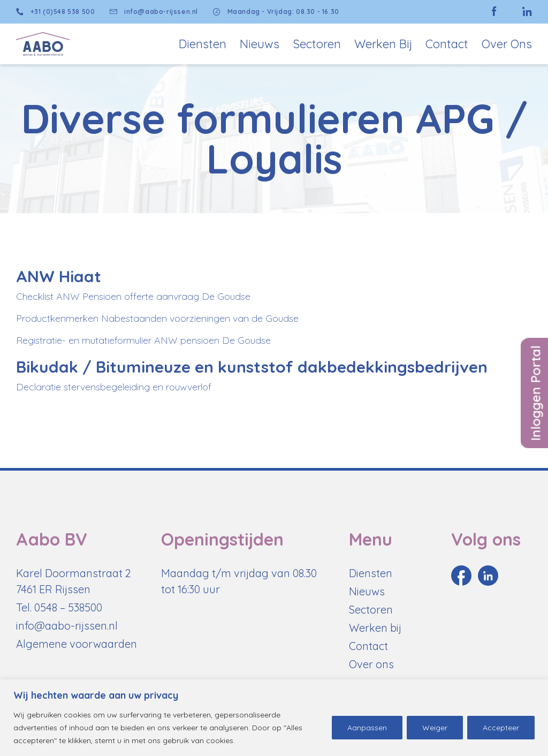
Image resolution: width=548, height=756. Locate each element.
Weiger (435, 728)
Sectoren (317, 44)
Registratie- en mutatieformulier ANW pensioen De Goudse (143, 340)
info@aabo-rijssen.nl (154, 12)
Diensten (203, 44)
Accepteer (501, 728)
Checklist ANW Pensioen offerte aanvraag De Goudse (133, 296)
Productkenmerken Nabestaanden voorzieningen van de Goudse (157, 318)
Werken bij (383, 44)
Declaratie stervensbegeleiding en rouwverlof (114, 387)
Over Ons (507, 44)
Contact (447, 44)
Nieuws (260, 44)
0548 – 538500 (68, 607)
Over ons (371, 664)
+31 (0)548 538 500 (55, 12)
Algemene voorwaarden (77, 644)
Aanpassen (367, 728)
